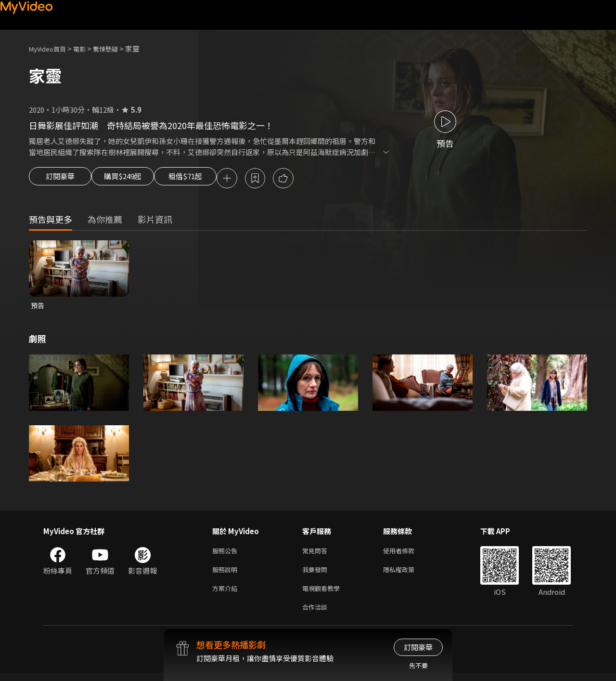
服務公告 (227, 554)
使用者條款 (407, 554)
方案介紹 (227, 594)
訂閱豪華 (60, 179)
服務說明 (227, 574)
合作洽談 (317, 614)
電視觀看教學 (324, 594)
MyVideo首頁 (51, 48)
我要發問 (317, 574)
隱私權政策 (407, 574)
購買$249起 (134, 179)
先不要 (418, 665)
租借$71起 (208, 179)
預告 (38, 307)
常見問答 (317, 554)
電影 (87, 48)
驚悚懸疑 (116, 48)
